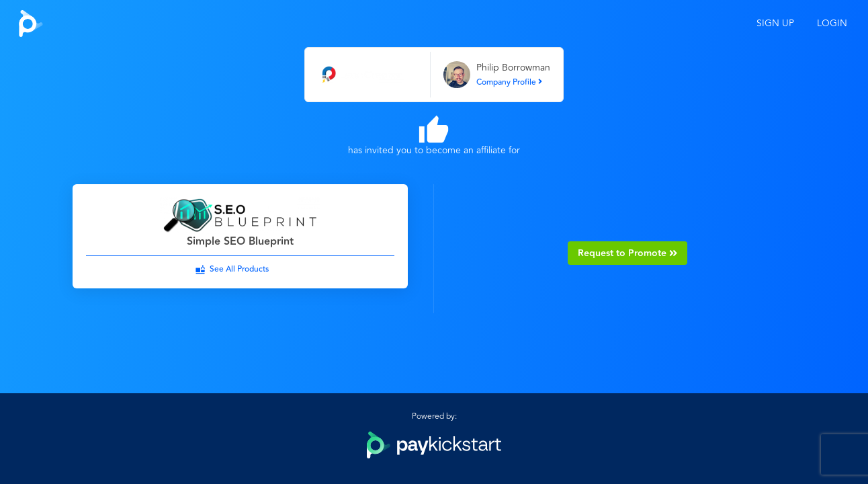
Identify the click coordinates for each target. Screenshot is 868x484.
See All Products (239, 269)
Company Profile (509, 82)
